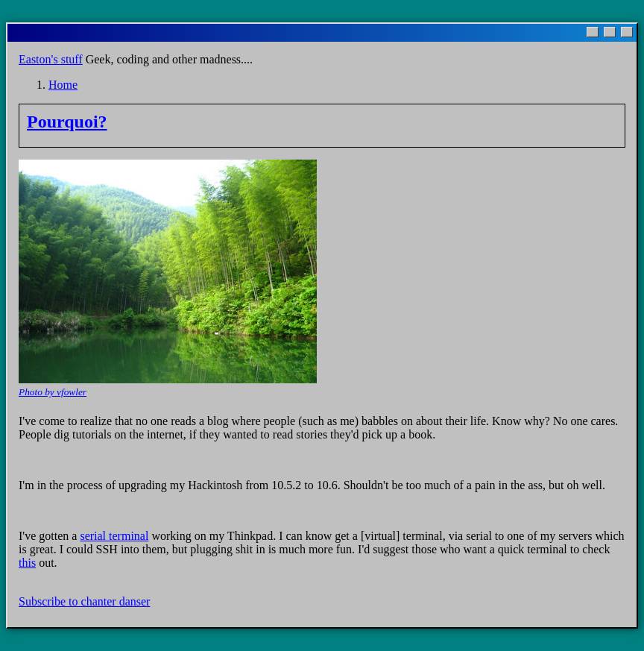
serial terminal (114, 536)
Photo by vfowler (53, 392)
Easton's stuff (51, 59)
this (27, 563)
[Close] (627, 32)
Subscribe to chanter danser (84, 601)
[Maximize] (610, 32)
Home (63, 85)
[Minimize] (593, 32)
